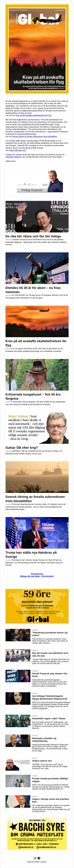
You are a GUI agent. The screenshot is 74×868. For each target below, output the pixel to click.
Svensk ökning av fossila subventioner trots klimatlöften (35, 137)
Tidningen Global (12, 157)
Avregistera (43, 862)
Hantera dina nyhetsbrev (33, 862)
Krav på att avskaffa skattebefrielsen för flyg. (34, 115)
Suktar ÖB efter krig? (18, 150)
